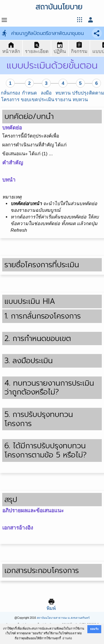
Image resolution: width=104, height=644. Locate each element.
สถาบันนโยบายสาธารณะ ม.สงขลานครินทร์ (63, 618)
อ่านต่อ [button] (67, 638)
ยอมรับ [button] (94, 629)
